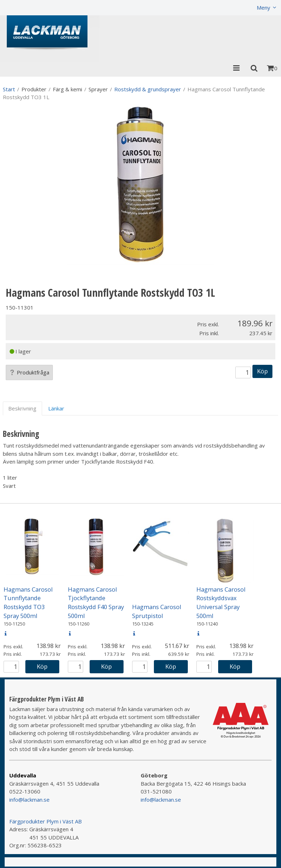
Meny (264, 7)
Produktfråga (29, 372)
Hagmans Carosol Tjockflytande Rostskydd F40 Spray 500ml (96, 603)
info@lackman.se (29, 800)
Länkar (56, 408)
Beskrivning (22, 408)
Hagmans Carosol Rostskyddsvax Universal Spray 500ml (221, 603)
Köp (262, 371)
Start (9, 89)
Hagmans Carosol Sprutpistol (157, 611)
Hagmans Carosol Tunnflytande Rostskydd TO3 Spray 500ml (28, 603)
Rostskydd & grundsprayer (148, 89)
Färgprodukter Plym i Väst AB (46, 821)
